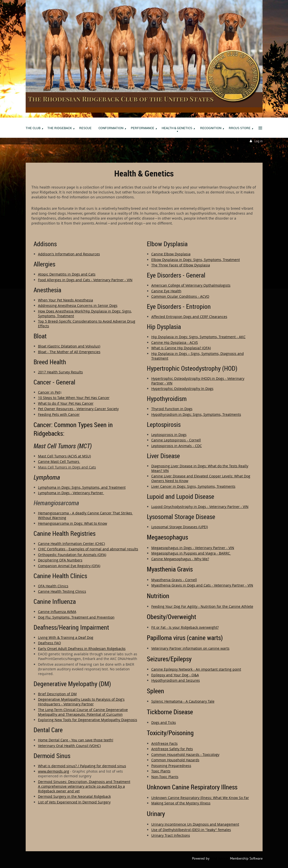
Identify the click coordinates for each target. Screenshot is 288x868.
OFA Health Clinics (53, 586)
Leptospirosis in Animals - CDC (177, 446)
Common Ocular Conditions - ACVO (180, 296)
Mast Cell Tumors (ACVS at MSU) (64, 456)
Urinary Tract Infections (171, 835)
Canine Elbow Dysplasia (171, 254)
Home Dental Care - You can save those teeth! (76, 740)
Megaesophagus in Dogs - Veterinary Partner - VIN (193, 548)
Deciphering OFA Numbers (60, 560)
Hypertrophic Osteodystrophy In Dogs (182, 389)
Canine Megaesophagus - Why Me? (180, 559)
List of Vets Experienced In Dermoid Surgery (74, 802)
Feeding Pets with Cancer (59, 414)
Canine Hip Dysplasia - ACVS (175, 342)
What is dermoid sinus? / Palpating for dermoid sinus (82, 766)
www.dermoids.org (54, 771)
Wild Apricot (220, 858)
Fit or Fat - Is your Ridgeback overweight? (185, 627)
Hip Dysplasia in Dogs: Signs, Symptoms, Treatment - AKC (198, 337)
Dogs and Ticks (164, 722)
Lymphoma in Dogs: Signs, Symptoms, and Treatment (82, 487)
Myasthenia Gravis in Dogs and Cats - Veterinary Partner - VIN (202, 585)
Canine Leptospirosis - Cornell (176, 440)
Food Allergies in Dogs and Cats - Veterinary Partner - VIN (85, 280)
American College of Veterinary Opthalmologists (191, 285)
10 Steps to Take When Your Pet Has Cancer (74, 398)
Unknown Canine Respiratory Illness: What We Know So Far (200, 798)
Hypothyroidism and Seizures (176, 680)
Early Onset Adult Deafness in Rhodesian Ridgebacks (82, 649)
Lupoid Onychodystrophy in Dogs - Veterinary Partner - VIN (200, 507)
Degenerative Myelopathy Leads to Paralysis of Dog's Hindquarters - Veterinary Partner (81, 702)
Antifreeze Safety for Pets (172, 749)
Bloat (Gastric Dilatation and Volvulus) (69, 346)
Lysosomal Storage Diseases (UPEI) (180, 527)
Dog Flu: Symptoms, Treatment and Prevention (76, 617)
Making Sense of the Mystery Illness (181, 803)
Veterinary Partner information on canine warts (190, 648)
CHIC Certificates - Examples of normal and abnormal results (88, 549)
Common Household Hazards (175, 760)
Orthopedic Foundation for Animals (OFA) (72, 555)
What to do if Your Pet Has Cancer (66, 403)
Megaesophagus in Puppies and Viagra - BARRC (191, 553)
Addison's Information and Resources (69, 254)
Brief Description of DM (57, 694)
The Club (32, 155)
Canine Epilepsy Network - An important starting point (196, 669)
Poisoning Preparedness (171, 766)
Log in (259, 141)
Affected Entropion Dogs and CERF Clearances (189, 317)
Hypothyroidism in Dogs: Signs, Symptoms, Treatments (196, 414)
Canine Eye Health (166, 291)
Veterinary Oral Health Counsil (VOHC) (69, 746)
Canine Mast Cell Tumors (59, 461)
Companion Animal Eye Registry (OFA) (69, 566)
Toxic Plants (161, 771)
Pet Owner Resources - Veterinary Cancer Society (78, 409)
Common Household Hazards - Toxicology (185, 755)
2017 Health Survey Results (60, 372)
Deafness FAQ (49, 643)
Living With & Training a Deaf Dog (66, 637)
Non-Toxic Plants (165, 777)
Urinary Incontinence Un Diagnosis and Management (195, 824)
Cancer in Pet (49, 392)
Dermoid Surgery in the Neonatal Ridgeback (74, 796)
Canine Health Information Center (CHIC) (71, 544)
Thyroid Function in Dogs (172, 409)
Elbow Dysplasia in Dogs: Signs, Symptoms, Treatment (196, 260)
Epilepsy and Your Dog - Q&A (175, 675)
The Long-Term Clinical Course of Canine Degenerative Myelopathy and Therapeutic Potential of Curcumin (83, 712)
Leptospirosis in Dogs (169, 435)
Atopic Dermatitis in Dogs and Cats (67, 274)
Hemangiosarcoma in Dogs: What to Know (73, 523)
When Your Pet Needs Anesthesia (66, 300)
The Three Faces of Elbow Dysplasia (181, 265)
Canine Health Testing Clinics (62, 591)
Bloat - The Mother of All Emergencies (69, 352)
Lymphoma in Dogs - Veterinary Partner (71, 493)
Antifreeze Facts (164, 743)
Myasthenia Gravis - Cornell (174, 580)
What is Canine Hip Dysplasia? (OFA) (181, 348)
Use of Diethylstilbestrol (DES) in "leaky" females (191, 830)
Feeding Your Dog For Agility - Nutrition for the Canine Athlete (202, 606)
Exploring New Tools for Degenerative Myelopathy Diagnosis (88, 720)
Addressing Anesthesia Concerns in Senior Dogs (78, 305)
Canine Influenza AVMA (57, 612)
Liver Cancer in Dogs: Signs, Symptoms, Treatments (193, 486)
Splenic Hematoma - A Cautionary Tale (183, 701)
